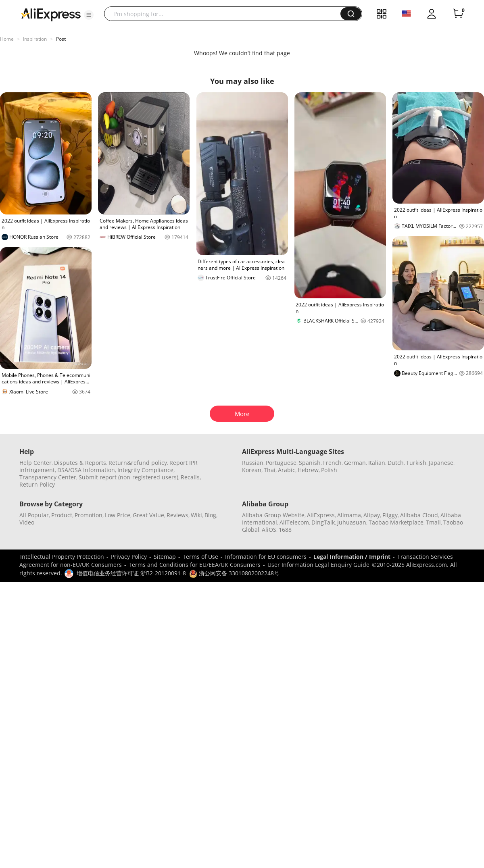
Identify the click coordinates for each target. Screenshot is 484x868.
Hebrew (308, 470)
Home (7, 39)
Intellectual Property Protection (62, 557)
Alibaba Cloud (419, 515)
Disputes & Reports (80, 463)
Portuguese (281, 463)
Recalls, (191, 477)
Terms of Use (200, 557)
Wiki (196, 515)
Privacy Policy (129, 557)
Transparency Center (48, 477)
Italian (377, 463)
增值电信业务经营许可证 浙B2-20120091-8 (131, 573)
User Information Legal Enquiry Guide (318, 565)
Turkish (416, 463)
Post (61, 39)
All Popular (34, 515)
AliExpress (321, 515)
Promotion (89, 515)
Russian (253, 463)
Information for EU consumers (266, 557)
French (332, 463)
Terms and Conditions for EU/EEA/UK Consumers (195, 565)
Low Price (118, 515)
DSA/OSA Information (86, 470)
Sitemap (165, 557)
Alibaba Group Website (273, 515)
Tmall (433, 522)
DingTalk (323, 522)
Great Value (148, 515)
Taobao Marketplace (396, 522)
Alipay (372, 515)
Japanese (441, 463)
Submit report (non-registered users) (128, 477)
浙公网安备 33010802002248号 (234, 573)
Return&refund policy (138, 463)
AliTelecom (294, 522)
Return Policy (37, 484)
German (355, 463)
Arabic (287, 470)
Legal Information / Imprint (352, 557)
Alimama (349, 515)
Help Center (35, 463)
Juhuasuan (352, 522)
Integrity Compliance (145, 470)
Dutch (396, 463)
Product (62, 515)
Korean (252, 470)
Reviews (177, 515)
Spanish (310, 463)
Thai (270, 470)
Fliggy (390, 515)
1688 (285, 530)
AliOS (269, 530)
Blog (210, 515)
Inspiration (35, 39)
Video (27, 522)
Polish (329, 470)
